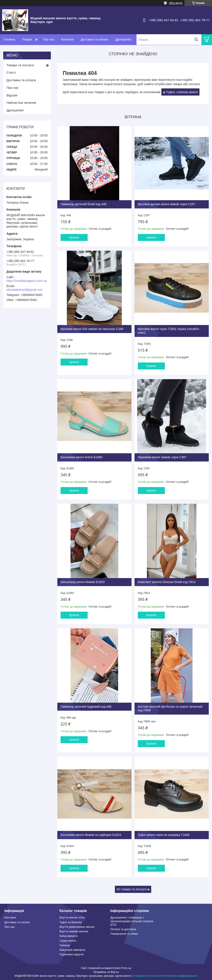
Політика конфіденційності (181, 976)
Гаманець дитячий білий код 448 (84, 204)
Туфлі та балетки (71, 922)
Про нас (49, 39)
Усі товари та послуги (132, 889)
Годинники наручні (71, 954)
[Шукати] (196, 40)
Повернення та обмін (124, 934)
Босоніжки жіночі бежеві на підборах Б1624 (91, 835)
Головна (9, 39)
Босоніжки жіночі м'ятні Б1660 (81, 457)
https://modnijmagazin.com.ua (27, 281)
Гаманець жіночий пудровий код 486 (86, 707)
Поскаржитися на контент (148, 976)
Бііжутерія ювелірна (72, 950)
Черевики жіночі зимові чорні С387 (162, 457)
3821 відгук (176, 3)
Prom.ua (126, 968)
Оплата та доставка (123, 929)
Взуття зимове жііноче (74, 931)
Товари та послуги (20, 65)
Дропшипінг (123, 39)
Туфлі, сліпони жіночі (182, 92)
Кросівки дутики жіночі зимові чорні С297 (166, 204)
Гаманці (65, 945)
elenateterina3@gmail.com (25, 290)
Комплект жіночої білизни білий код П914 (167, 582)
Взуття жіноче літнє (72, 917)
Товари (27, 39)
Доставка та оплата (94, 39)
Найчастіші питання (21, 103)
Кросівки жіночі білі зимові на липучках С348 (92, 329)
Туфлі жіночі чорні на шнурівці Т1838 (164, 835)
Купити (74, 237)
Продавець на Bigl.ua (106, 972)
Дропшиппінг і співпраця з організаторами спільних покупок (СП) (132, 921)
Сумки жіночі (68, 941)
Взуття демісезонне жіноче (77, 927)
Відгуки (12, 95)
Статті (11, 72)
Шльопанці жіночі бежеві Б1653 (83, 582)
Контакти (67, 39)
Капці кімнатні (68, 936)
